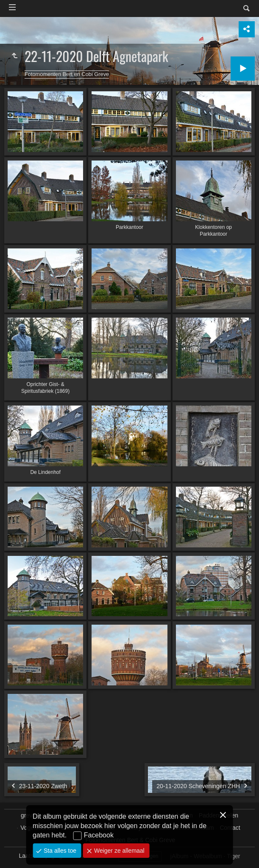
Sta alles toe (59, 851)
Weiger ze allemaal (118, 851)
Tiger (233, 856)
